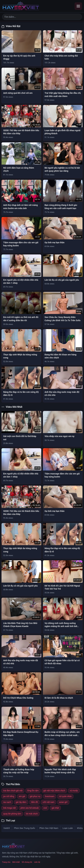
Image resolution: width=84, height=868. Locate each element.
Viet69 (7, 828)
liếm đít (35, 802)
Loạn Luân (68, 828)
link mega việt (10, 808)
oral (45, 808)
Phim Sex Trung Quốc (25, 828)
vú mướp (74, 791)
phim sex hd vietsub (30, 808)
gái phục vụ (35, 796)
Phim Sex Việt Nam (49, 828)
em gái (22, 796)
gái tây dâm (21, 802)
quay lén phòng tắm (12, 814)
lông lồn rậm (33, 791)
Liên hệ (37, 862)
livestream (50, 796)
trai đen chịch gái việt (13, 791)
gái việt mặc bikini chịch (54, 791)
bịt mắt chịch (32, 814)
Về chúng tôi (27, 862)
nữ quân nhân (65, 796)
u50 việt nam (48, 802)
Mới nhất (16, 862)
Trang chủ (6, 862)
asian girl (63, 802)
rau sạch (7, 802)
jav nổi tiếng (9, 796)
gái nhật (55, 808)
